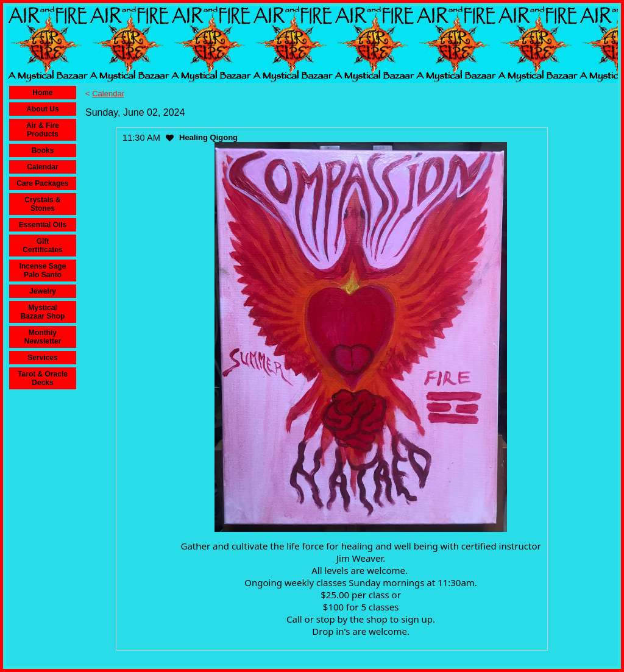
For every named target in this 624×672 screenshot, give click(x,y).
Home (42, 93)
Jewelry (43, 291)
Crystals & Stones (42, 204)
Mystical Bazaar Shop (43, 312)
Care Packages (42, 183)
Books (43, 150)
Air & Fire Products (43, 130)
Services (42, 358)
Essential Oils (43, 225)
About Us (42, 109)
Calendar (42, 167)
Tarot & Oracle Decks (43, 378)
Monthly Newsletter (43, 337)
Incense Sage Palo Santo (43, 271)
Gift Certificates (42, 246)
